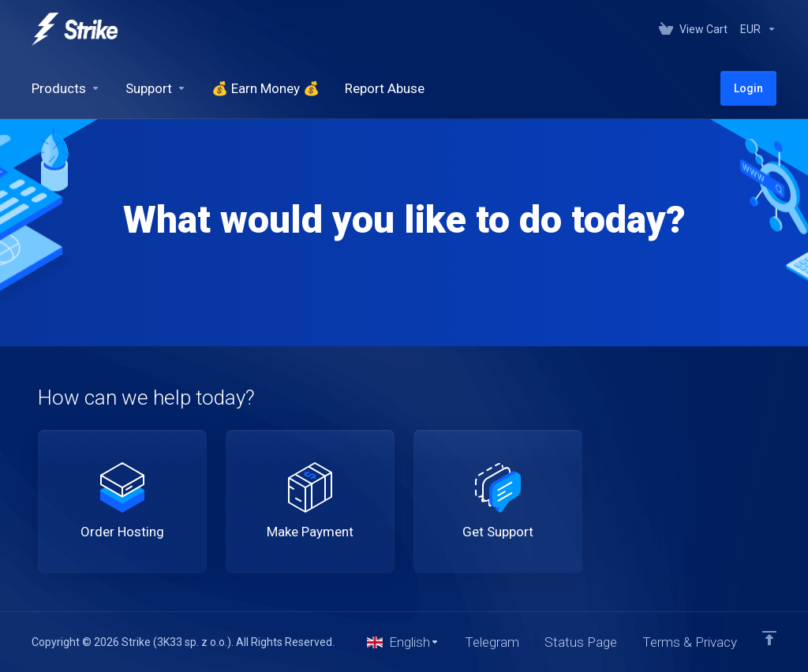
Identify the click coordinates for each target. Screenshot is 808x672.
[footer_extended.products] (66, 88)
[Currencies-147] (755, 29)
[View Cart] (693, 29)
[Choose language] (403, 642)
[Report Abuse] (385, 88)
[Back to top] (769, 638)
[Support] (156, 88)
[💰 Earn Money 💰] (266, 88)
